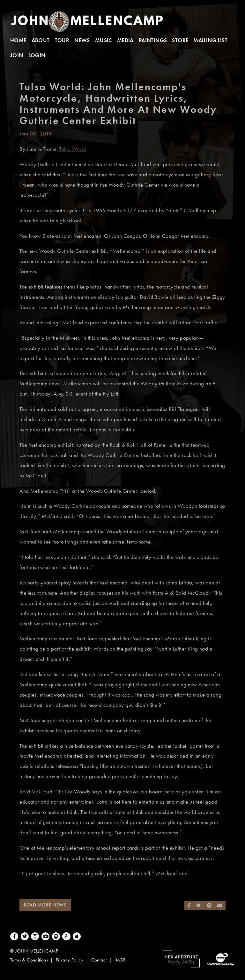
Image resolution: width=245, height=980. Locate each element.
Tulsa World (72, 149)
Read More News (45, 905)
